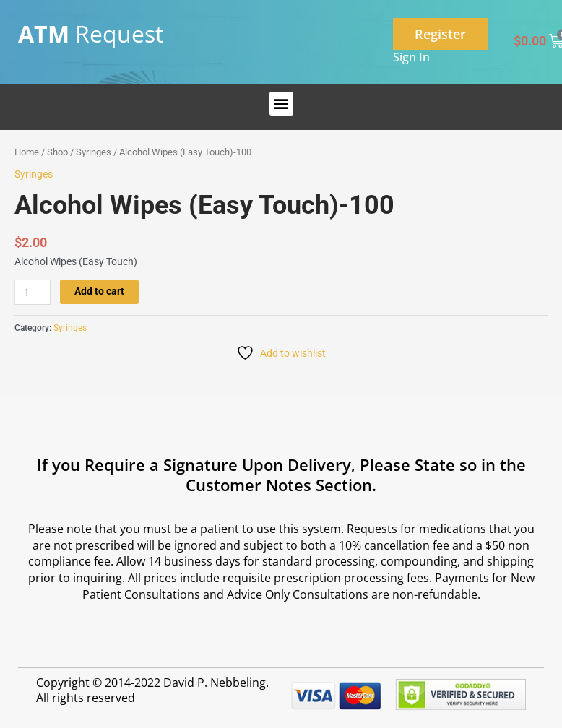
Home (27, 152)
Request (91, 34)
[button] (281, 104)
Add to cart (99, 291)
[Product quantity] (33, 292)
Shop (57, 152)
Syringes (94, 152)
